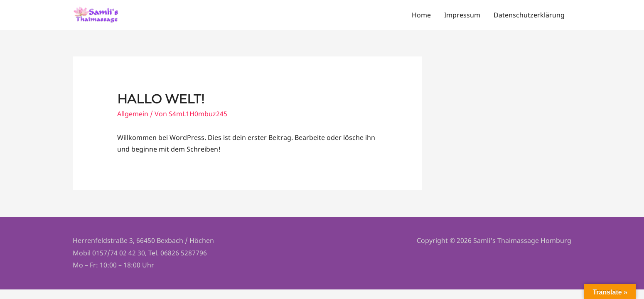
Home (421, 16)
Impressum (462, 16)
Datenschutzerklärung (529, 16)
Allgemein (133, 115)
